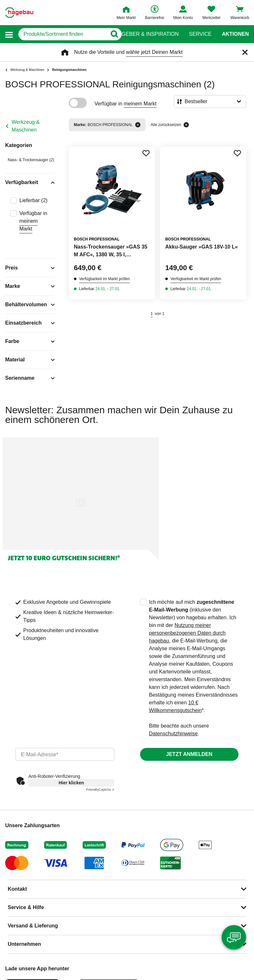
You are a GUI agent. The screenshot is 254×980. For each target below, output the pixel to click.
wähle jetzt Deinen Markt (154, 52)
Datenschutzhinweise (173, 734)
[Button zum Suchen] (114, 34)
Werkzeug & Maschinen (26, 126)
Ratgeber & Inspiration (145, 34)
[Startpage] (19, 13)
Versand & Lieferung (33, 926)
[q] (63, 34)
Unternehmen (24, 944)
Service (200, 34)
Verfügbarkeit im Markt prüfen (104, 279)
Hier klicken (71, 783)
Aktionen (235, 34)
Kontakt (17, 889)
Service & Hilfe (26, 907)
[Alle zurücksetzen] (186, 125)
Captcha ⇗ (100, 790)
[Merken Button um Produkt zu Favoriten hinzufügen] (146, 153)
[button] (9, 34)
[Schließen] (245, 52)
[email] (65, 754)
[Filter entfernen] (138, 125)
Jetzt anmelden (189, 754)
